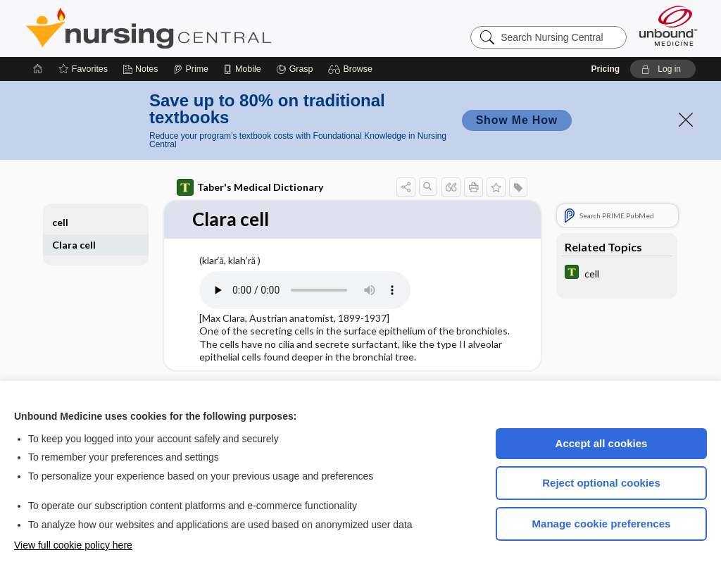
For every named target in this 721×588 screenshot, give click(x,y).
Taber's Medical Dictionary (250, 187)
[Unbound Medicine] (668, 26)
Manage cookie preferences (602, 524)
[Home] (38, 69)
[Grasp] (295, 69)
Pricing (605, 69)
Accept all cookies (602, 443)
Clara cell (74, 245)
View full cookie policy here (73, 545)
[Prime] (191, 69)
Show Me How (517, 120)
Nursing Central (201, 28)
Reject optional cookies (601, 483)
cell (60, 222)
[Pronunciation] (305, 290)
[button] (352, 69)
